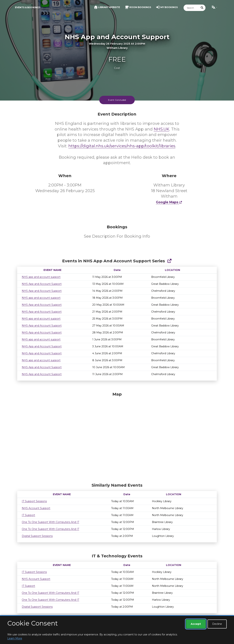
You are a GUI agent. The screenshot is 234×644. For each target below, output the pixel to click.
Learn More (15, 638)
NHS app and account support (41, 277)
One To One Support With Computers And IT (50, 522)
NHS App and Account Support (42, 284)
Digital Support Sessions (37, 536)
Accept (196, 624)
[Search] (191, 8)
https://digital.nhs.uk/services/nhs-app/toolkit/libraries (122, 146)
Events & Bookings (28, 7)
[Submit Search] (202, 8)
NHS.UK (162, 129)
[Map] (117, 437)
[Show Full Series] (169, 261)
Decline (217, 624)
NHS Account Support (36, 508)
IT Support (28, 515)
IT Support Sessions (34, 501)
